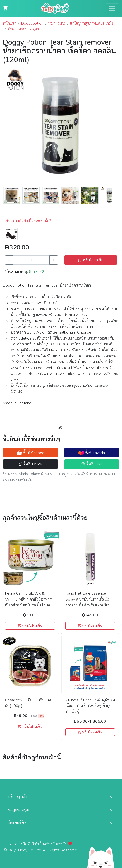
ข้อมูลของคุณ (19, 810)
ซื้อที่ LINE (92, 464)
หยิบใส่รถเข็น (91, 260)
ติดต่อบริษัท (17, 823)
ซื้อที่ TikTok (30, 464)
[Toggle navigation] (112, 8)
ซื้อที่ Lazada (92, 453)
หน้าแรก (10, 23)
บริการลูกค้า (17, 797)
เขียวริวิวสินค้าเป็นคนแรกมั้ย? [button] (28, 221)
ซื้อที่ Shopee (31, 453)
